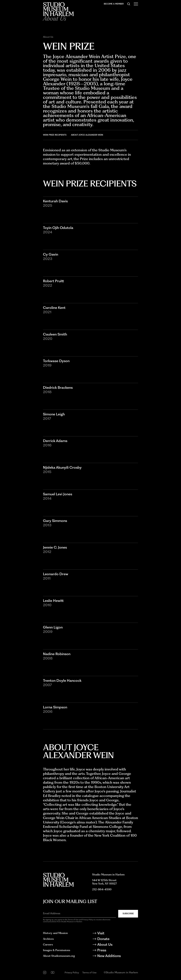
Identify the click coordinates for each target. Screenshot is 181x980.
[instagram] (45, 972)
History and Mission (55, 933)
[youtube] (53, 972)
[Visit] (115, 934)
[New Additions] (115, 956)
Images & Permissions (57, 950)
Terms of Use (89, 972)
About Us (48, 37)
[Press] (115, 951)
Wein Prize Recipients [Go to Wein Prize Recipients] (55, 135)
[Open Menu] (136, 4)
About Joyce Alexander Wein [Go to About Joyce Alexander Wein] (87, 135)
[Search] (129, 4)
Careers (48, 945)
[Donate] (115, 939)
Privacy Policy (72, 972)
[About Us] (115, 945)
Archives (48, 939)
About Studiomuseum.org (59, 956)
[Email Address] (79, 913)
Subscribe (128, 914)
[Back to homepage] (58, 9)
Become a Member (114, 4)
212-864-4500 (102, 889)
